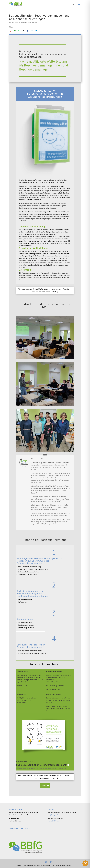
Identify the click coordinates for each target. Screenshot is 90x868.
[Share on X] (23, 31)
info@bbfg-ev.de (53, 815)
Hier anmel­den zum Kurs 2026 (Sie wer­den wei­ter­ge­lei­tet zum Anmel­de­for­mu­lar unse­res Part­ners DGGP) (44, 291)
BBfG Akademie (33, 23)
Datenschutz (26, 828)
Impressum (14, 828)
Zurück (44, 786)
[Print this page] (11, 31)
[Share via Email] (15, 31)
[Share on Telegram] (36, 31)
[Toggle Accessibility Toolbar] (85, 863)
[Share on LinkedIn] (32, 31)
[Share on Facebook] (28, 31)
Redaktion (15, 23)
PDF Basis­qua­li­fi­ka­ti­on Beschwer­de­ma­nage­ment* (42, 765)
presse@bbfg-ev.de (54, 821)
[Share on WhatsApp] (19, 31)
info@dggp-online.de (57, 686)
